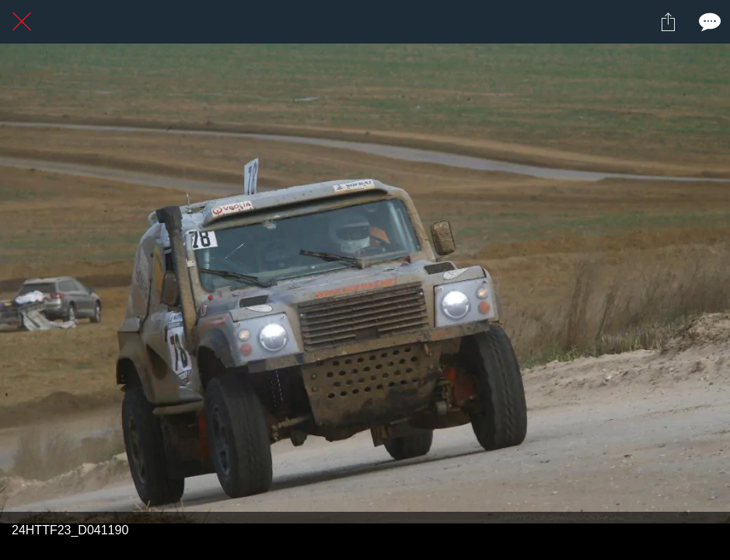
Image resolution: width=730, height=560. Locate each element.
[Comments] (708, 22)
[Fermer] (22, 22)
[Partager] (668, 22)
